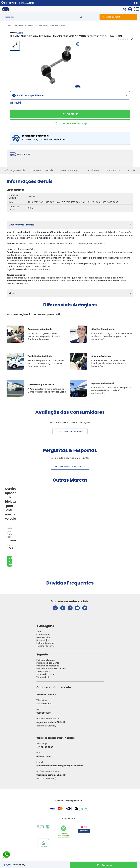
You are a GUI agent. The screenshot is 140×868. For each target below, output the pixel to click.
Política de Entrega (46, 660)
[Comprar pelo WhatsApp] (70, 124)
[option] (10, 546)
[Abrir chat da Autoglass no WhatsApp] (55, 608)
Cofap (20, 33)
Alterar (31, 3)
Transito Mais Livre (46, 646)
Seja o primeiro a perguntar (70, 467)
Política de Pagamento (48, 663)
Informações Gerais (15, 170)
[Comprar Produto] (104, 865)
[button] (70, 225)
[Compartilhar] (77, 44)
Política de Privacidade (48, 666)
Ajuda (39, 632)
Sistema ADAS (43, 671)
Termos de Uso (44, 677)
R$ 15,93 (23, 865)
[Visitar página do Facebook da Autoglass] (63, 608)
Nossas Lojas (43, 640)
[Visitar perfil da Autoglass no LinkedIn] (85, 608)
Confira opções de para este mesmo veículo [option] (10, 504)
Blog (136, 3)
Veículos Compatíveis (42, 170)
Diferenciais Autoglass (70, 170)
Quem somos (43, 635)
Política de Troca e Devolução (51, 669)
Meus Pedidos (43, 637)
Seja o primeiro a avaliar (70, 431)
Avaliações (94, 170)
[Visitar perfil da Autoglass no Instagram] (70, 608)
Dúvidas (131, 170)
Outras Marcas (113, 170)
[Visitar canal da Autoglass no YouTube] (77, 608)
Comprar (70, 114)
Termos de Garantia (46, 674)
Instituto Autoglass (46, 643)
